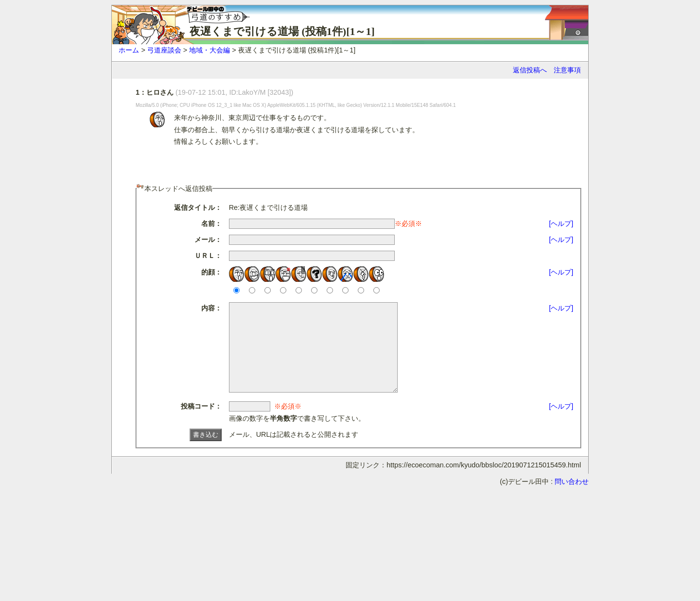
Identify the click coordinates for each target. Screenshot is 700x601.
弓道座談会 (164, 50)
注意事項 (567, 70)
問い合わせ (572, 499)
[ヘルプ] (561, 223)
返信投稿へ (530, 70)
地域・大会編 (210, 50)
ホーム (129, 50)
